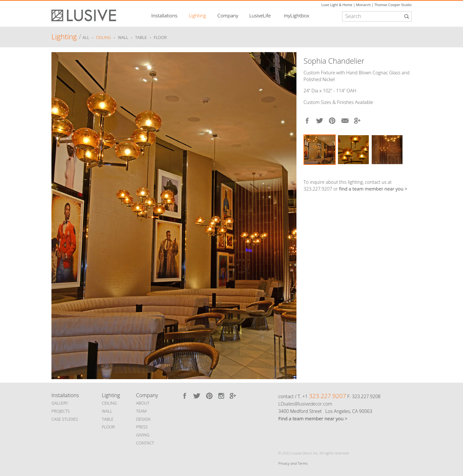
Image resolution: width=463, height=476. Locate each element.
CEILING (109, 403)
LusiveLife (260, 15)
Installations (164, 15)
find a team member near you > (373, 189)
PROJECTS (61, 411)
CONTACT (145, 443)
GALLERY (60, 403)
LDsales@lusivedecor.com (305, 404)
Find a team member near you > (313, 419)
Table (141, 38)
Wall (123, 38)
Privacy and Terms (293, 463)
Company (228, 15)
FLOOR (108, 427)
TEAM (141, 411)
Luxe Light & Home (337, 5)
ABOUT (143, 403)
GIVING (143, 435)
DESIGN (143, 419)
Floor (160, 38)
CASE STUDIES (65, 419)
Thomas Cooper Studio (393, 5)
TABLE (108, 419)
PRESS (142, 427)
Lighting (197, 15)
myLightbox (297, 15)
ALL (86, 38)
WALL (107, 411)
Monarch (363, 5)
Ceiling (103, 38)
